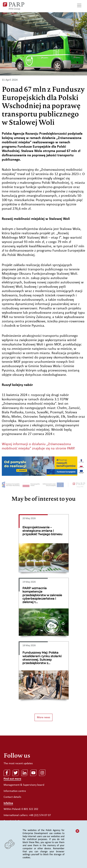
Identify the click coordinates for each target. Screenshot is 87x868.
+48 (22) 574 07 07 (40, 815)
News (14, 14)
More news (43, 717)
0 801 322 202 (30, 809)
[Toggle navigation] (79, 6)
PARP (4, 14)
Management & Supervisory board (24, 785)
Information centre (15, 791)
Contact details (12, 797)
